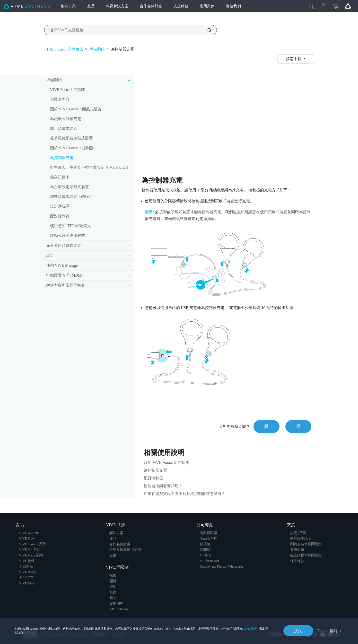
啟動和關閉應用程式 (68, 235)
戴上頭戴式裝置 (64, 128)
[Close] (311, 6)
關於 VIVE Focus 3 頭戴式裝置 (76, 109)
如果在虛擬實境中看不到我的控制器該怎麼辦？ (184, 494)
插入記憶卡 (60, 177)
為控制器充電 (62, 158)
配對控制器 (60, 216)
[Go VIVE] (348, 6)
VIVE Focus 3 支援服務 (64, 49)
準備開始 (97, 49)
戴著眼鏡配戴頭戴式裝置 (71, 138)
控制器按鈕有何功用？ (163, 486)
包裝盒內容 (60, 99)
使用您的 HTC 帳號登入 (70, 226)
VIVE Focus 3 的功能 (68, 90)
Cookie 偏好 (327, 631)
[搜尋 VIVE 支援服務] (207, 30)
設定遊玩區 (60, 206)
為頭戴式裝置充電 (66, 119)
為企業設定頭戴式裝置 (70, 187)
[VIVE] (27, 6)
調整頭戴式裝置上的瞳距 (71, 197)
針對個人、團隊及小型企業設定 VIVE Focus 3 (89, 167)
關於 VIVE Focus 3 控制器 (72, 148)
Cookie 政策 (249, 628)
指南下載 (294, 59)
